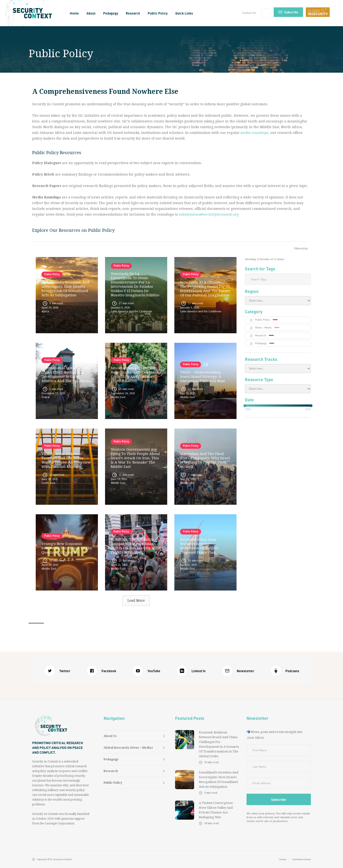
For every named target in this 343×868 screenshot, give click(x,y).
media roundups (255, 133)
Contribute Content (302, 859)
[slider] (245, 406)
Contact (283, 859)
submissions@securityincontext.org (209, 214)
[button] (91, 13)
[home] (34, 13)
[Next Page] (136, 601)
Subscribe (291, 12)
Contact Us (249, 13)
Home (74, 13)
